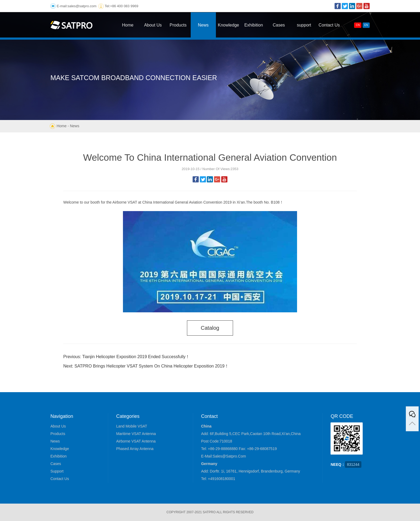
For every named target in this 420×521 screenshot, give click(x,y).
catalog (210, 328)
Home (61, 126)
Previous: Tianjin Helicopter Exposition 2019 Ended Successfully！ (126, 357)
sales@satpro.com (82, 6)
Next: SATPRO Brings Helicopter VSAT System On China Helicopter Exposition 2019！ (146, 366)
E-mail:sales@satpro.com (224, 456)
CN (358, 25)
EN (366, 25)
